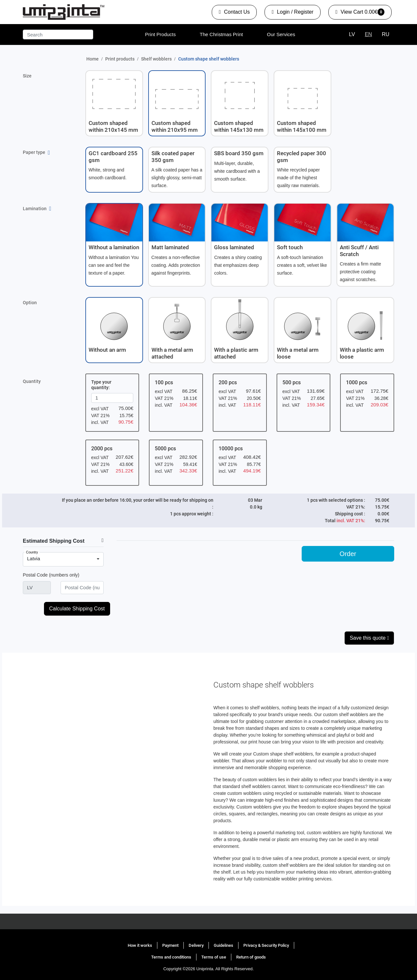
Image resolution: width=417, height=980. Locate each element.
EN (368, 34)
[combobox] (63, 559)
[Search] (58, 34)
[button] (114, 103)
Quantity (32, 381)
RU (386, 34)
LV (352, 34)
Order (348, 554)
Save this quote (369, 638)
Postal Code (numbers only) (51, 575)
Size (27, 76)
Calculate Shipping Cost (77, 609)
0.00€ (360, 13)
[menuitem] (161, 34)
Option (30, 303)
